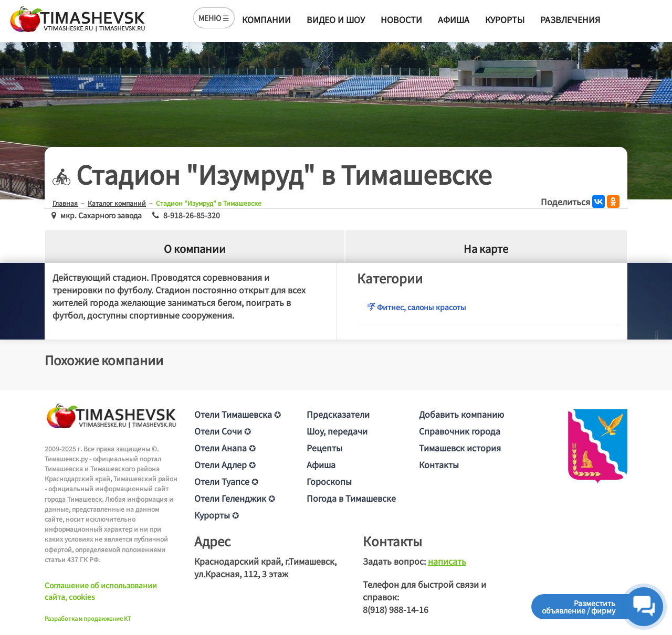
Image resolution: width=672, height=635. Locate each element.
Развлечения (570, 19)
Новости (401, 19)
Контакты (439, 464)
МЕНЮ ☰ (214, 18)
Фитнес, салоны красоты (417, 307)
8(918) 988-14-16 (396, 609)
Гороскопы (329, 481)
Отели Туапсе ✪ (226, 481)
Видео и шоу (336, 19)
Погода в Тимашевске (351, 498)
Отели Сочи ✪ (223, 431)
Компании (266, 19)
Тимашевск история (460, 448)
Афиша (454, 19)
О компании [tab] (195, 248)
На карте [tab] (486, 248)
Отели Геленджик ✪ (235, 498)
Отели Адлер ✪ (225, 464)
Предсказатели (338, 414)
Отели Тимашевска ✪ (238, 414)
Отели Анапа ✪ (225, 448)
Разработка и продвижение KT (88, 618)
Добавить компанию (461, 414)
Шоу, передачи (337, 431)
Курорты (505, 19)
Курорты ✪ (217, 515)
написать (447, 561)
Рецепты (324, 448)
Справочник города (460, 431)
